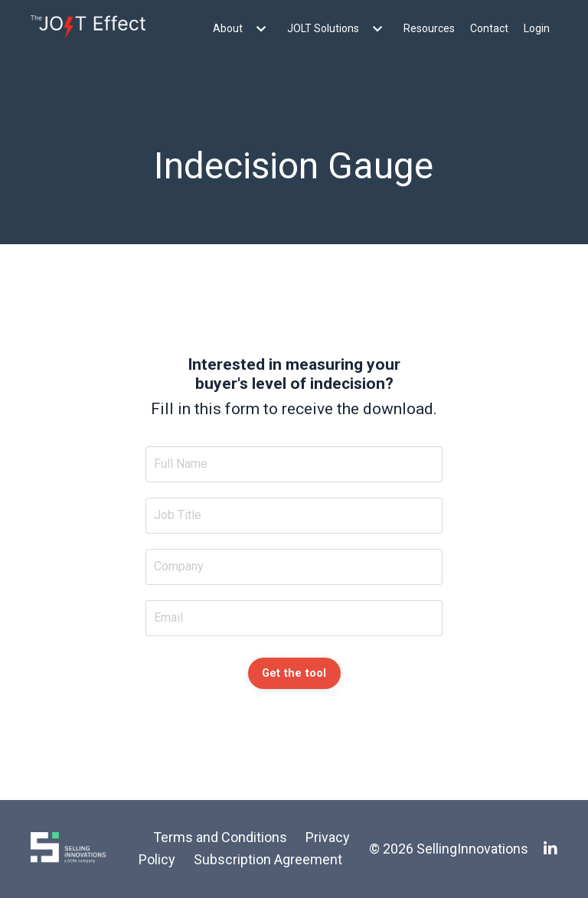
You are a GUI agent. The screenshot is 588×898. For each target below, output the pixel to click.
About (242, 29)
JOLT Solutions (338, 29)
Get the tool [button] (294, 673)
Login (537, 28)
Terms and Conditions (220, 837)
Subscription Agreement (268, 859)
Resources (429, 28)
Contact (489, 28)
